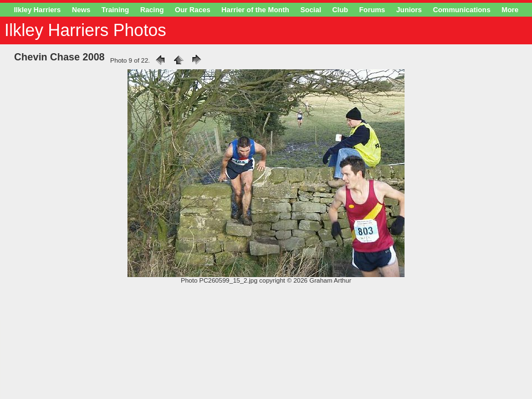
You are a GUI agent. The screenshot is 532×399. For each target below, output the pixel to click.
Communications (462, 10)
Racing (152, 10)
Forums (372, 10)
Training (115, 10)
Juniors (409, 10)
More (510, 10)
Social (311, 10)
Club (340, 10)
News (81, 10)
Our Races (193, 10)
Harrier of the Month (255, 10)
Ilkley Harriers (37, 10)
